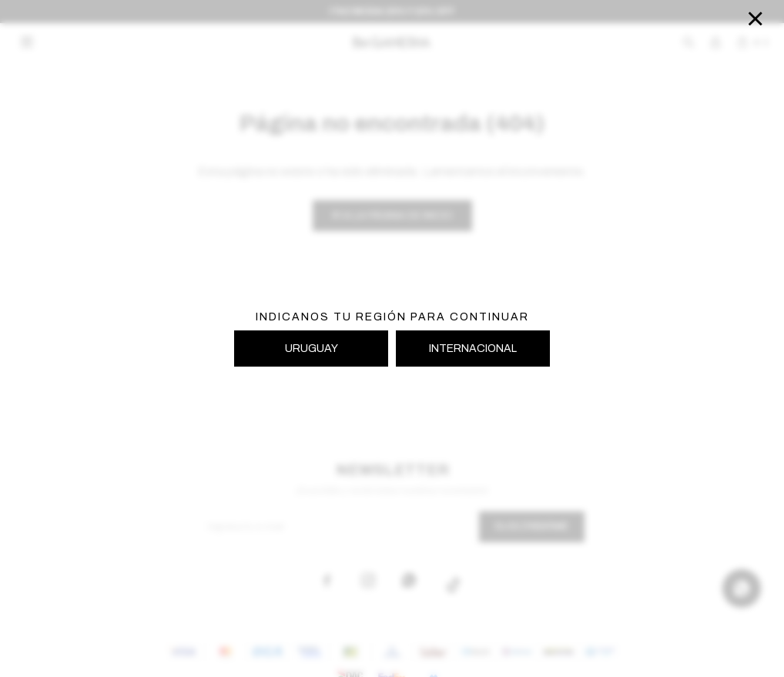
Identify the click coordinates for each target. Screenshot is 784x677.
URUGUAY (312, 349)
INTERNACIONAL (473, 349)
